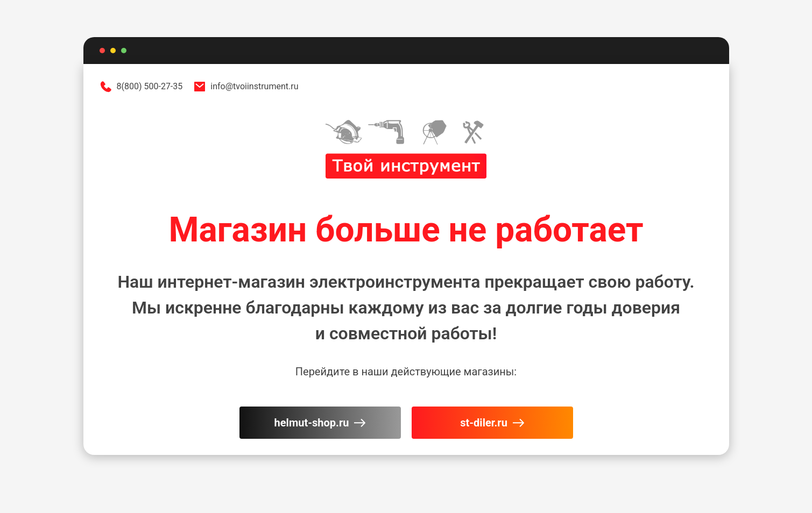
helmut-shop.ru (320, 423)
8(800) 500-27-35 (141, 87)
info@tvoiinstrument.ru (246, 87)
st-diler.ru (492, 423)
